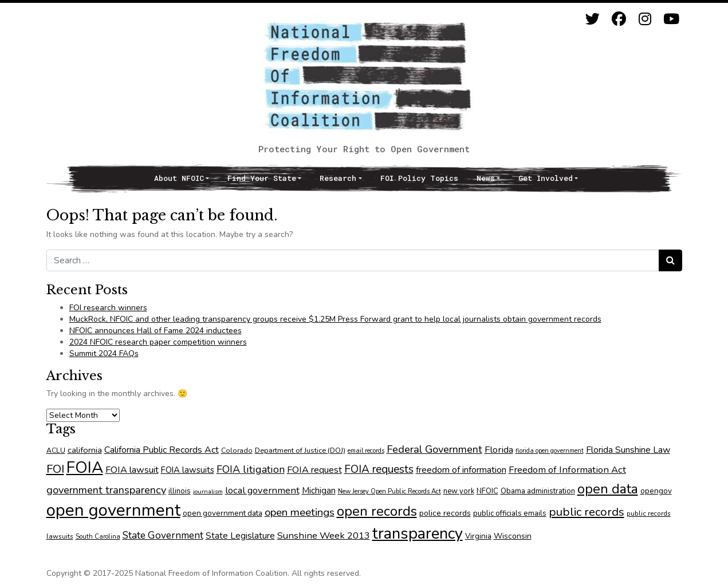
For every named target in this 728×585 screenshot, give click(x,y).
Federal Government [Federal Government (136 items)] (434, 449)
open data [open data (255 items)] (608, 489)
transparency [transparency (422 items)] (418, 533)
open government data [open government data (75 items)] (223, 513)
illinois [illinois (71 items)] (180, 491)
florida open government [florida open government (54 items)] (550, 451)
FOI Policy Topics (419, 178)
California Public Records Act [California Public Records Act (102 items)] (162, 450)
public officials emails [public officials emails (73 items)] (510, 513)
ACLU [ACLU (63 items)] (56, 450)
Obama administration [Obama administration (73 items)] (538, 491)
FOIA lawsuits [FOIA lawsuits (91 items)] (188, 470)
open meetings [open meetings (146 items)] (300, 512)
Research (338, 178)
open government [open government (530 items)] (113, 510)
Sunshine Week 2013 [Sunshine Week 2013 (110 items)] (324, 535)
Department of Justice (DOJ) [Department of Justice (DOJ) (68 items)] (300, 450)
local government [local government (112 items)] (262, 490)
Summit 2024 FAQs (104, 353)
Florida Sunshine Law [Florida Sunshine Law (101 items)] (628, 450)
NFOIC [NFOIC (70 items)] (487, 491)
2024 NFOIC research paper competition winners (158, 342)
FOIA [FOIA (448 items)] (85, 468)
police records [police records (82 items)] (445, 513)
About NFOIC (179, 178)
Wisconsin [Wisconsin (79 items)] (513, 536)
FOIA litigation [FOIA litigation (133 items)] (251, 469)
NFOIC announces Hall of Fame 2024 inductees (156, 331)
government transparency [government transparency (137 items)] (106, 490)
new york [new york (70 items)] (459, 491)
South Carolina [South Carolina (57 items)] (98, 537)
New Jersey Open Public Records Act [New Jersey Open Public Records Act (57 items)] (389, 491)
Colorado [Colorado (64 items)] (237, 450)
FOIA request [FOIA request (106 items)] (314, 470)
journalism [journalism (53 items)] (208, 491)
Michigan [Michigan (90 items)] (319, 491)
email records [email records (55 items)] (366, 451)
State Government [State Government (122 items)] (163, 535)
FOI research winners (108, 308)
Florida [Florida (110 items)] (499, 450)
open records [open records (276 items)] (377, 511)
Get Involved (546, 178)
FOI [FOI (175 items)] (55, 469)
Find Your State (262, 178)
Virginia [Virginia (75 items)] (478, 536)
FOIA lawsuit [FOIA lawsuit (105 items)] (132, 470)
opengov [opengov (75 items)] (656, 491)
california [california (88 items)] (85, 450)
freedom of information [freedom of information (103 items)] (461, 470)
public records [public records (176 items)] (587, 512)
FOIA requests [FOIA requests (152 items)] (379, 469)
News (486, 178)
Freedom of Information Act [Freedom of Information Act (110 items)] (567, 470)
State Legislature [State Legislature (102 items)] (240, 536)
